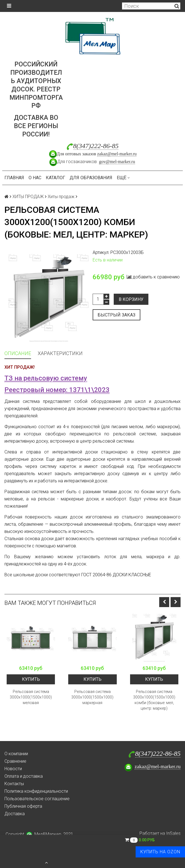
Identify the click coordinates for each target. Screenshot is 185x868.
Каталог (55, 178)
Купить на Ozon (160, 852)
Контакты (14, 784)
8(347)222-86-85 (96, 146)
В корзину (131, 299)
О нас (35, 178)
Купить (31, 679)
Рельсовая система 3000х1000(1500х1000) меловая (31, 697)
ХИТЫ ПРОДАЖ (28, 197)
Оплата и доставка (24, 776)
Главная (14, 178)
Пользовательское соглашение (37, 799)
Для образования (91, 178)
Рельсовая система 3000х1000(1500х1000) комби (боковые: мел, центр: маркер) (154, 700)
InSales (173, 833)
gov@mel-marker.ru (117, 162)
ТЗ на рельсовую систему (46, 378)
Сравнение (15, 761)
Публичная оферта (23, 806)
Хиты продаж (61, 197)
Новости (13, 769)
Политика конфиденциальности (36, 791)
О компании (16, 754)
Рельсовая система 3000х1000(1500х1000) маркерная (92, 697)
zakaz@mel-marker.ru (117, 154)
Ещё (123, 178)
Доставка (15, 814)
